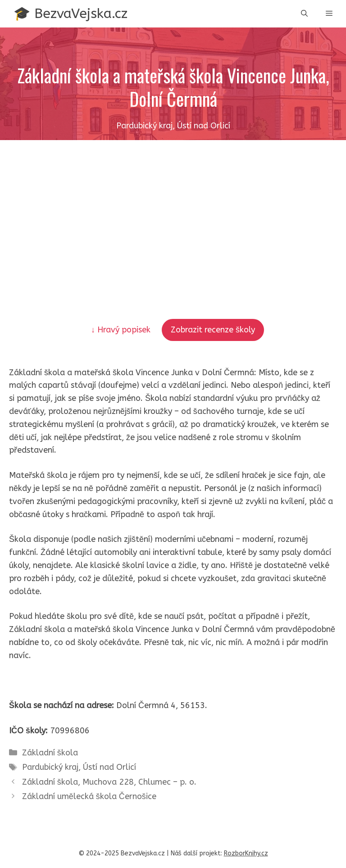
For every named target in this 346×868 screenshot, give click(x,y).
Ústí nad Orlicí (109, 767)
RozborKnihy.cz (246, 853)
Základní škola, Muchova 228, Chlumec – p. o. (109, 782)
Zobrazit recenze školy (213, 330)
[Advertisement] (173, 208)
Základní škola (50, 753)
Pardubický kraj (50, 767)
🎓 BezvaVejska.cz (71, 14)
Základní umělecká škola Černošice (89, 796)
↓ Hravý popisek (122, 330)
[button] (304, 14)
